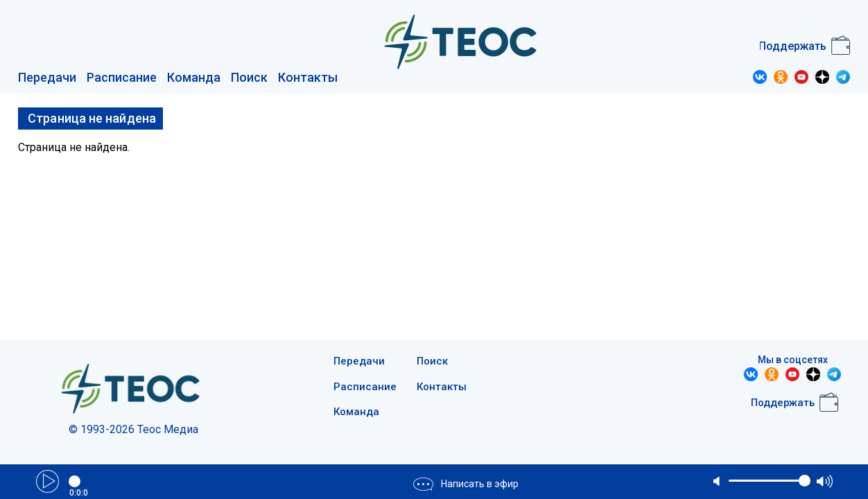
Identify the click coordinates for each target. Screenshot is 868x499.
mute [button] (718, 481)
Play (47, 481)
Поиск (249, 77)
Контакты (308, 77)
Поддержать (792, 46)
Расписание (122, 77)
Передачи (47, 77)
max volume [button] (825, 481)
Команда (194, 77)
